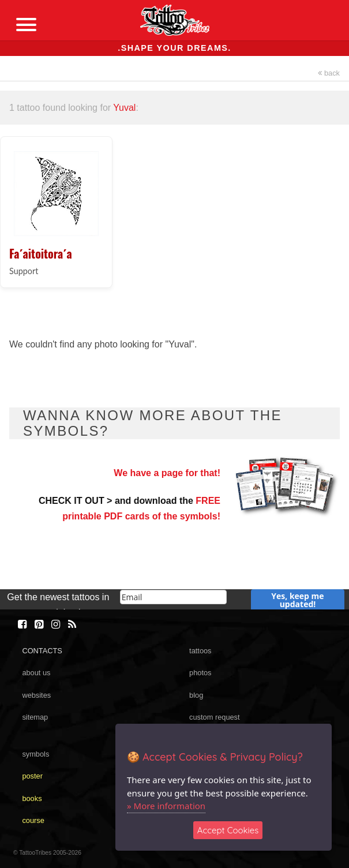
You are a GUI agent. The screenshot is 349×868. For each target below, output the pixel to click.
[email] (174, 597)
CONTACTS (42, 651)
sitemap (35, 717)
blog (196, 695)
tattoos (200, 651)
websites (36, 695)
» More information (166, 806)
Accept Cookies (228, 830)
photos (200, 673)
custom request (215, 717)
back (329, 73)
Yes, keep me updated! (297, 600)
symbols (35, 754)
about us (36, 673)
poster (32, 776)
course (33, 820)
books (32, 798)
